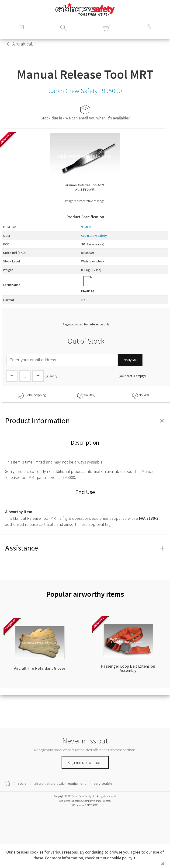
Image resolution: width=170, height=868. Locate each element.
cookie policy (121, 858)
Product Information (85, 421)
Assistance (85, 548)
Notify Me (130, 360)
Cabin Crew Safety (94, 236)
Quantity (51, 376)
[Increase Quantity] (38, 376)
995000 (86, 227)
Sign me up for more (85, 762)
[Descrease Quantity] (12, 376)
